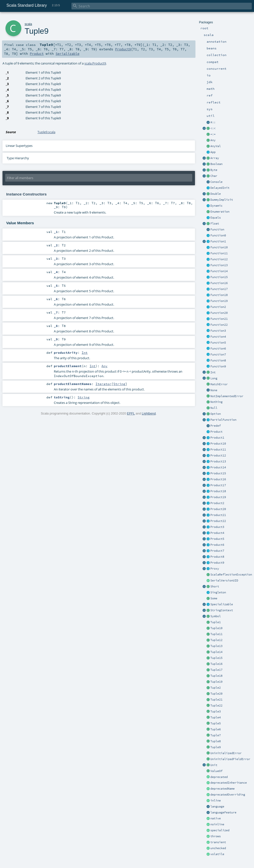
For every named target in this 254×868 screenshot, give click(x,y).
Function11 (219, 253)
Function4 (218, 337)
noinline (217, 824)
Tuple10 (216, 628)
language (217, 806)
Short (215, 586)
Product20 (218, 509)
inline (216, 801)
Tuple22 (216, 706)
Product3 (217, 527)
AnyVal (216, 146)
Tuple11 (216, 634)
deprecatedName (222, 789)
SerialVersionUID (224, 580)
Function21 (219, 319)
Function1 (218, 241)
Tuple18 (216, 676)
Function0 (218, 235)
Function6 (218, 349)
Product (216, 432)
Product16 (218, 479)
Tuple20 (216, 694)
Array (215, 158)
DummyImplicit (222, 200)
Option (216, 414)
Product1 (217, 438)
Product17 (218, 485)
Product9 (217, 563)
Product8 (217, 557)
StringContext (222, 610)
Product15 (218, 473)
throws (216, 836)
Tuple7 (216, 735)
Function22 (219, 325)
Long (214, 378)
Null (214, 408)
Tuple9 (216, 747)
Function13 (219, 265)
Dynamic (216, 206)
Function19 (219, 301)
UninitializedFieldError (230, 759)
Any (213, 140)
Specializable (222, 604)
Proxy (215, 569)
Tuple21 (216, 700)
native (216, 818)
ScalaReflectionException (231, 575)
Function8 (218, 360)
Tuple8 (216, 741)
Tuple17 (216, 670)
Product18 (218, 491)
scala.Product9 (95, 63)
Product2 (217, 503)
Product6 (217, 545)
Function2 (218, 307)
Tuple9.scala (46, 132)
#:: (213, 122)
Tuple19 (216, 682)
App (213, 152)
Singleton (218, 592)
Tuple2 (216, 688)
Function (217, 229)
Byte (214, 170)
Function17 (219, 289)
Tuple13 (216, 646)
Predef (216, 426)
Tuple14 (216, 652)
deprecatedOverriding (228, 795)
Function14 (219, 271)
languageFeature (223, 812)
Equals (216, 218)
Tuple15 (216, 658)
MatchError (219, 384)
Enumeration (220, 212)
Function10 (219, 247)
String (119, 384)
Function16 (219, 283)
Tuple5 (216, 723)
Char (214, 176)
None (214, 390)
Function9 (218, 366)
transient (218, 842)
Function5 (218, 343)
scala (28, 24)
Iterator (103, 384)
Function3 (218, 331)
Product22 (218, 521)
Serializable (67, 54)
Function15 (219, 277)
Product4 (217, 533)
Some (214, 598)
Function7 (218, 354)
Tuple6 (216, 729)
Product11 (218, 450)
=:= (213, 134)
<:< (213, 128)
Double (216, 194)
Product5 (217, 539)
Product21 (218, 515)
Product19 (218, 497)
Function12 (219, 259)
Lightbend (149, 413)
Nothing (216, 402)
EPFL (131, 413)
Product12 (218, 455)
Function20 (219, 313)
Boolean (216, 164)
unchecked (218, 848)
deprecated (219, 777)
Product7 (217, 551)
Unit (214, 765)
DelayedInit (220, 188)
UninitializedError (226, 753)
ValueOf (216, 771)
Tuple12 (216, 640)
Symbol (216, 616)
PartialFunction (223, 420)
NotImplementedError (227, 396)
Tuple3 (216, 711)
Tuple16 (216, 664)
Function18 (219, 295)
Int (213, 372)
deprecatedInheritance (229, 783)
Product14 (218, 467)
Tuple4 (216, 717)
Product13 (218, 461)
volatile (217, 854)
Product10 (218, 444)
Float (215, 224)
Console (216, 182)
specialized (220, 830)
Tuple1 (216, 622)
